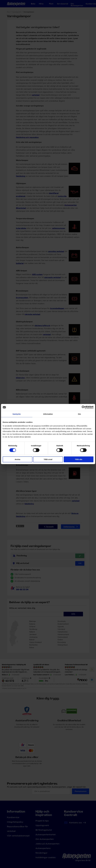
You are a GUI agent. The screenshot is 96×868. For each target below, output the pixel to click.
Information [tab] (48, 414)
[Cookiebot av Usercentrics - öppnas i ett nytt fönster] (83, 407)
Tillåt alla (79, 459)
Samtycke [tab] (17, 414)
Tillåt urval (48, 459)
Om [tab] (79, 414)
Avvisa (17, 459)
